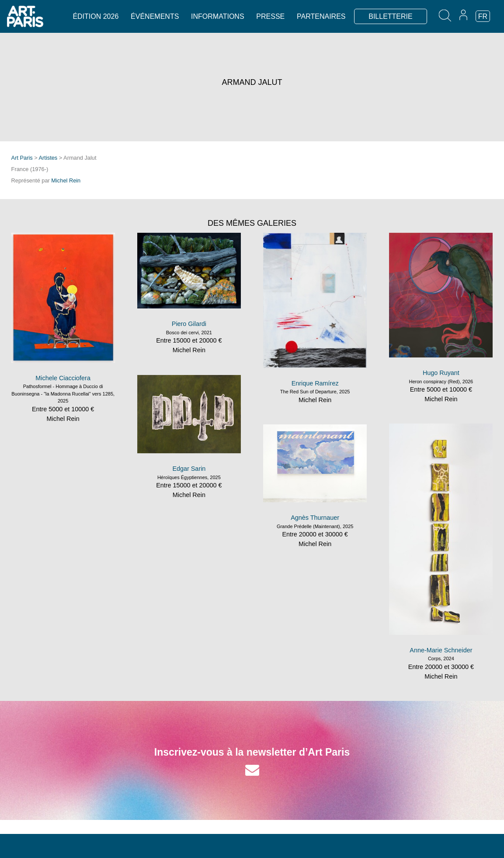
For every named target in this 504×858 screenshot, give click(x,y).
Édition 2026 (96, 16)
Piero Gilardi (189, 324)
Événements (155, 16)
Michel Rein (66, 180)
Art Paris (22, 158)
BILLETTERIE (390, 16)
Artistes (48, 158)
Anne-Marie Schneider (441, 650)
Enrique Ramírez (315, 383)
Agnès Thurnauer (315, 518)
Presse (270, 16)
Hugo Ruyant (441, 373)
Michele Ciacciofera (63, 378)
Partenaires (321, 16)
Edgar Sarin (189, 469)
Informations (217, 16)
